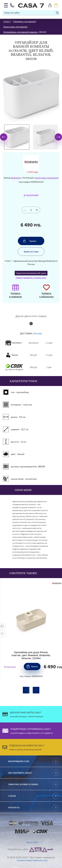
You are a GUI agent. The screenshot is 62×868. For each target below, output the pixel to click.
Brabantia (16, 178)
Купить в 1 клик (31, 251)
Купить (33, 241)
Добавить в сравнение (16, 293)
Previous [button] (4, 137)
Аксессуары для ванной (46, 178)
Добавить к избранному (47, 293)
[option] (17, 137)
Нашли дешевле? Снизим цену (31, 278)
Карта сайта (32, 842)
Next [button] (58, 137)
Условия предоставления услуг (32, 860)
